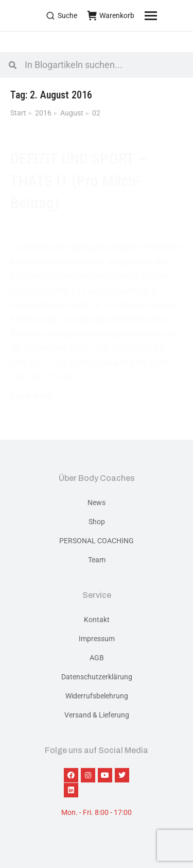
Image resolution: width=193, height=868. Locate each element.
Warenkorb (111, 15)
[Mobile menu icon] (164, 15)
